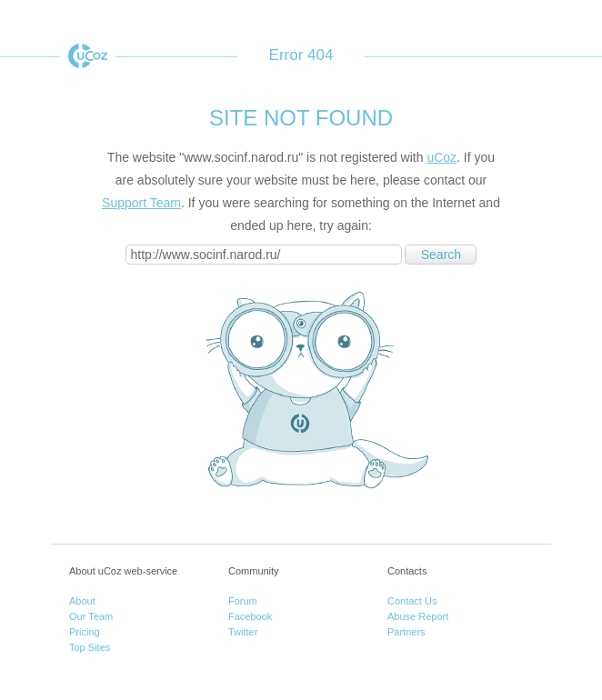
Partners (406, 632)
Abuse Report (418, 616)
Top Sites (90, 647)
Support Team (141, 203)
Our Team (91, 616)
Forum (243, 601)
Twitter (243, 632)
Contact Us (412, 601)
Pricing (85, 632)
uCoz (88, 56)
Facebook (250, 616)
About (82, 601)
